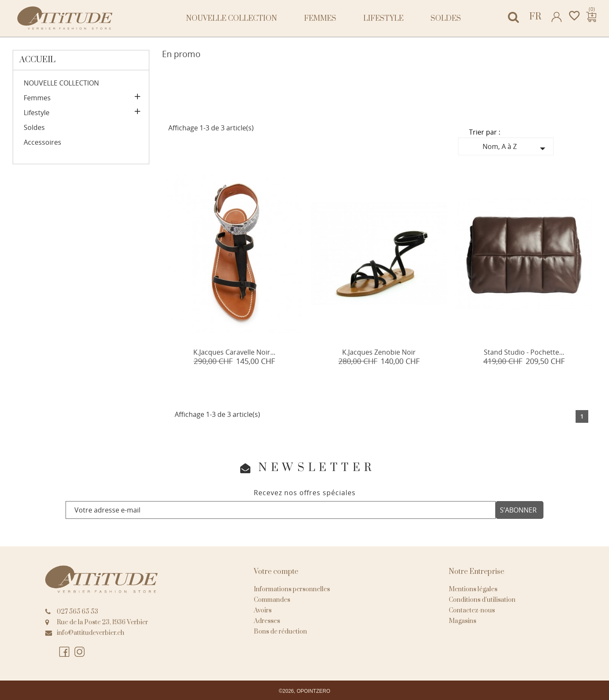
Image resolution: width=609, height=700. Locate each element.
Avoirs (263, 610)
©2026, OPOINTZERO (304, 691)
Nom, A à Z (516, 148)
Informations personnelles (292, 589)
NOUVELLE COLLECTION (232, 19)
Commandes (272, 600)
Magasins (462, 621)
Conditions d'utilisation (482, 600)
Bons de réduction (280, 632)
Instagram (80, 652)
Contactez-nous (472, 610)
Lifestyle (383, 19)
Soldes (446, 19)
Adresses (267, 621)
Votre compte (276, 572)
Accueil (37, 60)
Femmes (320, 19)
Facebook (65, 652)
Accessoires (43, 142)
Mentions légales (473, 589)
